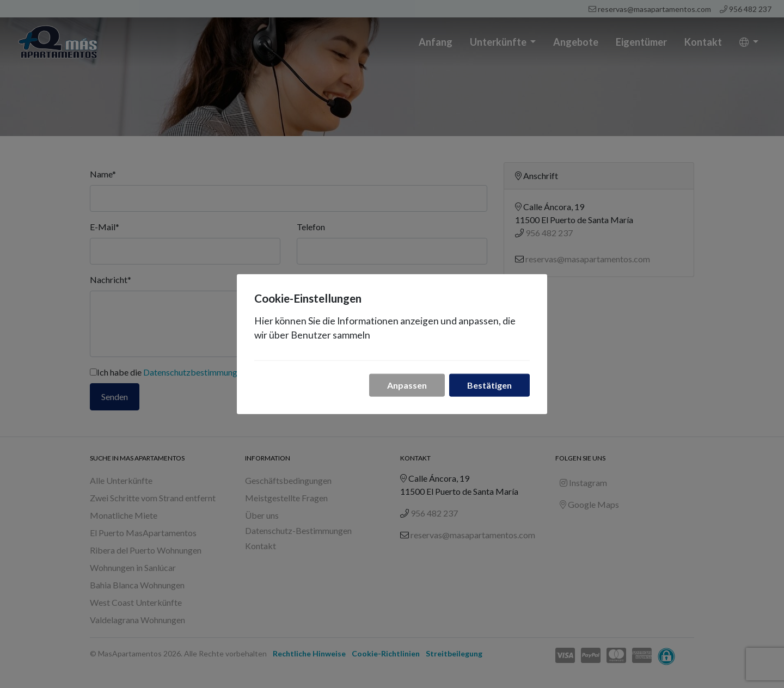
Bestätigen (489, 385)
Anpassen (407, 385)
